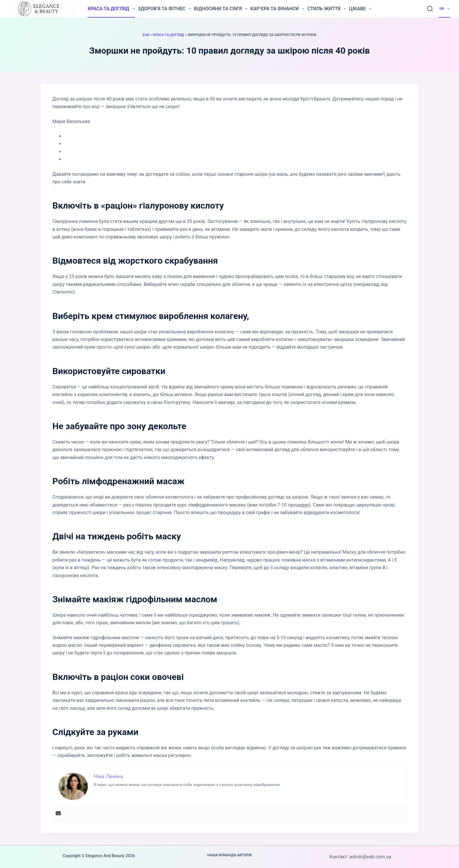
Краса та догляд (111, 9)
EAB (146, 35)
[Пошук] (430, 9)
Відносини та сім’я (221, 9)
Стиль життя (327, 9)
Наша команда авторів (230, 855)
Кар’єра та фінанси (277, 9)
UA (445, 9)
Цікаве (360, 9)
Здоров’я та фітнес (165, 9)
